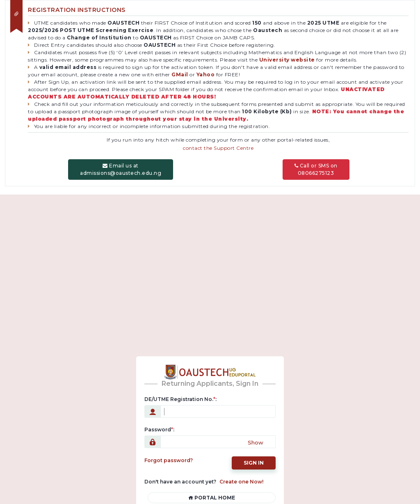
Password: (159, 429)
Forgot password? (169, 459)
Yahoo (206, 74)
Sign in (254, 462)
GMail (180, 74)
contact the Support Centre (218, 147)
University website (287, 59)
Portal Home (212, 497)
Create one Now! (241, 481)
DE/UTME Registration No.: (180, 398)
